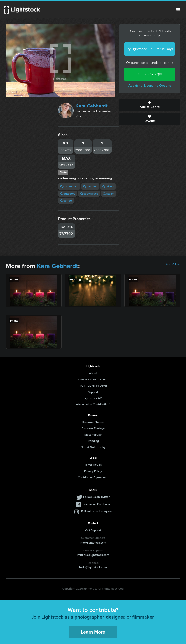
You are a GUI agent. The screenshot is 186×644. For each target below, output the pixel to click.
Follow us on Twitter (96, 497)
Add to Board (150, 105)
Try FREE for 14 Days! (93, 386)
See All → (173, 265)
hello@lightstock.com (93, 567)
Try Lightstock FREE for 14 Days (150, 49)
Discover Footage (93, 428)
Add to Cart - (150, 74)
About (93, 373)
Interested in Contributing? (93, 404)
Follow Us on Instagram (96, 511)
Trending (93, 441)
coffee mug (69, 186)
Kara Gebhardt (92, 106)
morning (90, 186)
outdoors (68, 194)
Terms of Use (93, 465)
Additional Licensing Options (150, 86)
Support (93, 392)
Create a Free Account (93, 379)
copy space (89, 194)
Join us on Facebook (96, 504)
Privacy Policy (93, 471)
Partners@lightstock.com (93, 555)
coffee (66, 201)
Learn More (93, 632)
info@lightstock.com (93, 542)
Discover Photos (93, 422)
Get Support (93, 530)
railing (108, 186)
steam (109, 194)
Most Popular (93, 434)
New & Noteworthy (93, 447)
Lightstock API (93, 398)
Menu (178, 10)
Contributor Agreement (93, 477)
